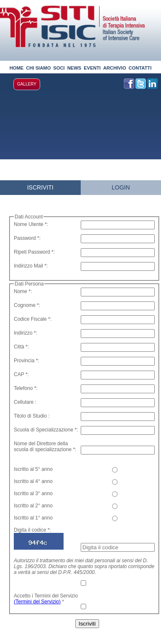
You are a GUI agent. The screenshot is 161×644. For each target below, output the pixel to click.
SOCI (59, 68)
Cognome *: (27, 305)
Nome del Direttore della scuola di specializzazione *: (45, 447)
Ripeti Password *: (34, 252)
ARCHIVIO (115, 68)
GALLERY (27, 84)
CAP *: (21, 374)
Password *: (27, 238)
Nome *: (23, 291)
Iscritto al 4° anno (33, 481)
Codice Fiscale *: (33, 319)
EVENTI (92, 68)
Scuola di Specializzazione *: (46, 430)
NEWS (74, 68)
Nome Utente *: (31, 224)
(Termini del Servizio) (37, 602)
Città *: (21, 347)
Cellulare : (25, 402)
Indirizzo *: (26, 333)
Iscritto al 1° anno (33, 518)
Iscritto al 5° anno (33, 469)
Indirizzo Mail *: (31, 266)
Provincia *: (27, 361)
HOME (17, 68)
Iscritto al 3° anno (33, 493)
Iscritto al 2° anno (33, 506)
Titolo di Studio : (32, 416)
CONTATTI (140, 68)
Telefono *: (26, 388)
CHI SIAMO (38, 68)
